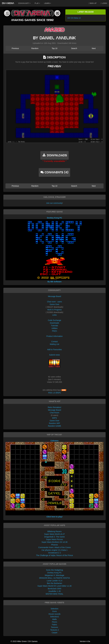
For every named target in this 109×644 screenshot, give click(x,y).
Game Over (54, 304)
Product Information (54, 336)
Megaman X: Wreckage (54, 575)
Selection (55, 609)
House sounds (55, 614)
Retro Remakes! (54, 407)
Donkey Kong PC (54, 573)
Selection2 (54, 617)
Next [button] (94, 48)
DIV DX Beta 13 (74, 18)
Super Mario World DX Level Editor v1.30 (55, 586)
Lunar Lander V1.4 (55, 581)
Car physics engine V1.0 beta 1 (54, 550)
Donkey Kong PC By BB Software (54, 250)
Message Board (54, 296)
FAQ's (55, 331)
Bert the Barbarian (55, 583)
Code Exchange (55, 320)
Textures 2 (54, 630)
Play (37, 3)
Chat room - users (54, 302)
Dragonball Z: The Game (55, 537)
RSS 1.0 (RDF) (54, 393)
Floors (54, 622)
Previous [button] (15, 48)
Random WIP (54, 423)
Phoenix (54, 545)
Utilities (54, 328)
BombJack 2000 (54, 589)
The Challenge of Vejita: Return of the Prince (54, 555)
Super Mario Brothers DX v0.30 (54, 542)
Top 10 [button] (54, 48)
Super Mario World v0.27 (54, 534)
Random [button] (35, 48)
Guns (54, 611)
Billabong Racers (55, 531)
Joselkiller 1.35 (54, 591)
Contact (54, 342)
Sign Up (92, 3)
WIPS (55, 418)
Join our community (54, 203)
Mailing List (54, 344)
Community (24, 3)
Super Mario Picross (54, 539)
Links (54, 315)
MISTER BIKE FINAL (54, 594)
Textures (54, 627)
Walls (55, 619)
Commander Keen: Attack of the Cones (54, 547)
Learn (48, 3)
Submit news (54, 355)
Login (104, 3)
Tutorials (54, 326)
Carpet (54, 633)
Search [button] (74, 48)
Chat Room (54, 413)
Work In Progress (55, 310)
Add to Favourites (55, 350)
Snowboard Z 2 (54, 553)
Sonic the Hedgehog (54, 570)
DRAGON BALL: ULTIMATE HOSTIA (54, 578)
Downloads (54, 323)
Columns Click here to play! (54, 479)
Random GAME (54, 426)
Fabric (54, 625)
